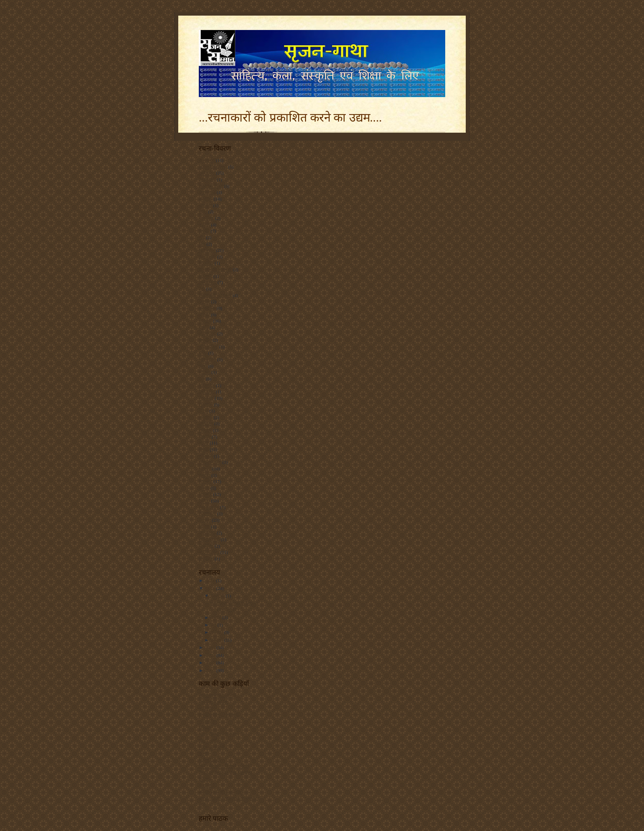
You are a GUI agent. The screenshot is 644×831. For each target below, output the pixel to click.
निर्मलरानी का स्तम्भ (215, 295)
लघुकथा (206, 417)
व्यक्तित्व (206, 456)
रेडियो (204, 411)
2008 (211, 655)
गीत (202, 237)
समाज (204, 488)
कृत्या (203, 753)
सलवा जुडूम (209, 507)
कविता (204, 225)
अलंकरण (207, 173)
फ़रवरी (218, 632)
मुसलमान (207, 385)
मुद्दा (202, 379)
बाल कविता (208, 347)
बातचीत (205, 340)
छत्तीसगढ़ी (207, 257)
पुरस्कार (205, 321)
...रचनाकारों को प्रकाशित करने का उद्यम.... (290, 117)
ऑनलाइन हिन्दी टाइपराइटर (221, 792)
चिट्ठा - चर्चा (208, 741)
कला (203, 212)
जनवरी (218, 640)
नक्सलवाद (208, 282)
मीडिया (205, 372)
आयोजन (206, 199)
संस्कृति (205, 469)
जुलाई (217, 617)
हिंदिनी (204, 728)
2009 (211, 647)
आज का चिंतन (211, 186)
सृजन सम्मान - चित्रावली (219, 715)
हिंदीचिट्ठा (206, 559)
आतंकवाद (207, 192)
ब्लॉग (203, 353)
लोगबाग (205, 430)
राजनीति (206, 405)
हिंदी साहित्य (209, 552)
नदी (202, 289)
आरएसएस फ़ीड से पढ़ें (217, 695)
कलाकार (206, 218)
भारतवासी (207, 359)
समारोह (205, 494)
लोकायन (206, 424)
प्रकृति (204, 327)
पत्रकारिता (207, 308)
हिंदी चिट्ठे (206, 546)
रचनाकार (207, 721)
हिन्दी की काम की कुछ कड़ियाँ (224, 766)
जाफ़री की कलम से (215, 269)
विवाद (204, 449)
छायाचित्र (206, 263)
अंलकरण (207, 160)
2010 (211, 588)
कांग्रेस (204, 231)
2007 (211, 663)
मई (215, 625)
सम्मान (204, 501)
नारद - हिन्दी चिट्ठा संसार (219, 734)
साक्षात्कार (207, 513)
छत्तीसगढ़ (207, 250)
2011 (211, 580)
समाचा (205, 475)
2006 (211, 670)
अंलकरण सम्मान (213, 167)
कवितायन (207, 709)
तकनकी (206, 276)
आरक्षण (205, 205)
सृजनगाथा (207, 533)
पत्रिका (204, 315)
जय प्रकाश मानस (213, 702)
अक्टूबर (219, 596)
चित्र (202, 244)
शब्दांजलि (207, 785)
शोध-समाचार (210, 462)
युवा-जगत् (207, 391)
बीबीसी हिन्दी (210, 760)
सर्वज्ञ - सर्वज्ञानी (212, 747)
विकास (205, 437)
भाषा (203, 366)
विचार (204, 443)
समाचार (206, 481)
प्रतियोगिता (207, 334)
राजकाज (206, 398)
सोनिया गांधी (209, 539)
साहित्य (205, 520)
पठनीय (204, 302)
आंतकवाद (207, 180)
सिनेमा (204, 527)
